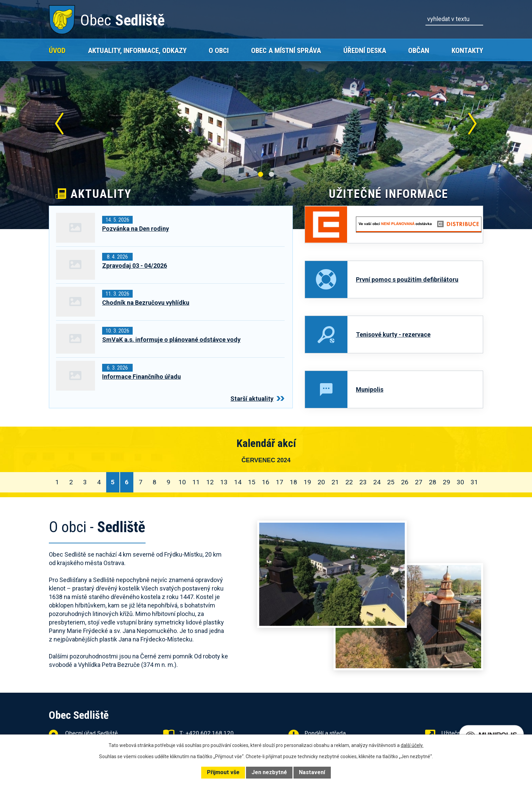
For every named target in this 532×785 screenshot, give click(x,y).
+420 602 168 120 (210, 733)
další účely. (412, 745)
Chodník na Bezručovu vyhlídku (146, 303)
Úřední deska (365, 50)
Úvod (57, 50)
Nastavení (312, 772)
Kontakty (467, 50)
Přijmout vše (223, 772)
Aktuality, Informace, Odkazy (137, 50)
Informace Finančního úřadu (141, 377)
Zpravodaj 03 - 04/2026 (135, 266)
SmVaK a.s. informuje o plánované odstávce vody (171, 340)
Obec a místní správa (286, 50)
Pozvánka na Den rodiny (136, 229)
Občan (419, 50)
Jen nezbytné (269, 772)
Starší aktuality (257, 399)
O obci (219, 50)
